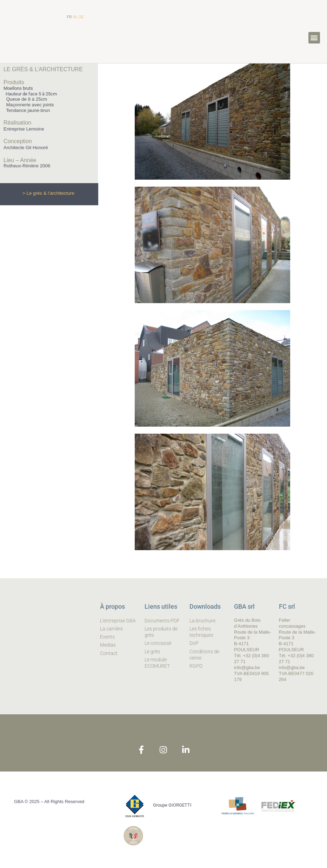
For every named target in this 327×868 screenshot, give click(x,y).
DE (81, 17)
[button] (314, 38)
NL (75, 17)
